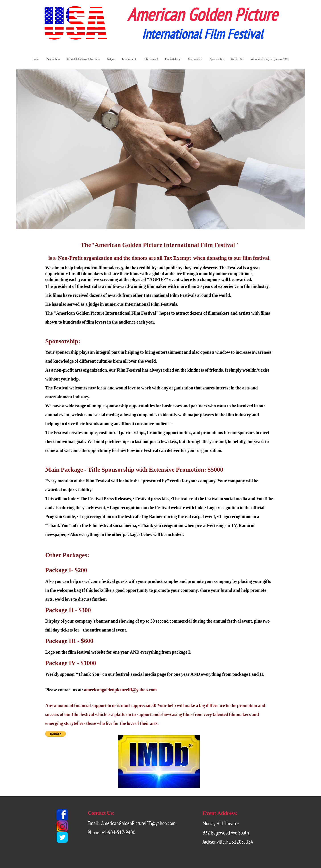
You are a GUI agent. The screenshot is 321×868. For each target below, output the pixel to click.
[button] (56, 734)
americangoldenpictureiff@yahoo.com (120, 690)
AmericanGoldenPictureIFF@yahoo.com (138, 823)
